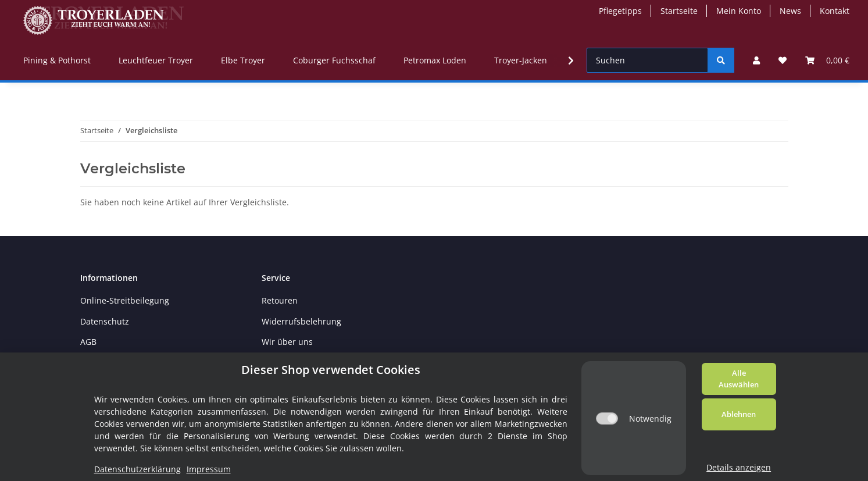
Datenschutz (105, 321)
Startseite (679, 11)
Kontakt (835, 11)
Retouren (280, 300)
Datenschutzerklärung (137, 469)
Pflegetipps (620, 11)
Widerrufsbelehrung (301, 321)
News (790, 11)
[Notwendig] (607, 418)
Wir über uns (287, 342)
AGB (88, 342)
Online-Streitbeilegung (125, 300)
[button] (756, 60)
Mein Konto (739, 11)
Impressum (209, 469)
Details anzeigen (739, 467)
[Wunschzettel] (783, 60)
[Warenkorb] (827, 60)
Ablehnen (739, 414)
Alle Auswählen (739, 379)
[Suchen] (647, 60)
